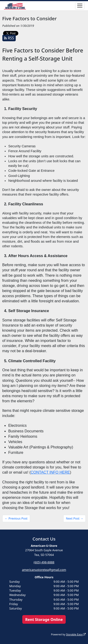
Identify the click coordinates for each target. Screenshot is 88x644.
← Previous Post (16, 518)
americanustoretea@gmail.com (44, 570)
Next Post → (75, 518)
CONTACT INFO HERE (50, 472)
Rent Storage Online (44, 620)
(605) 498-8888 (44, 562)
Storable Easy (76, 634)
